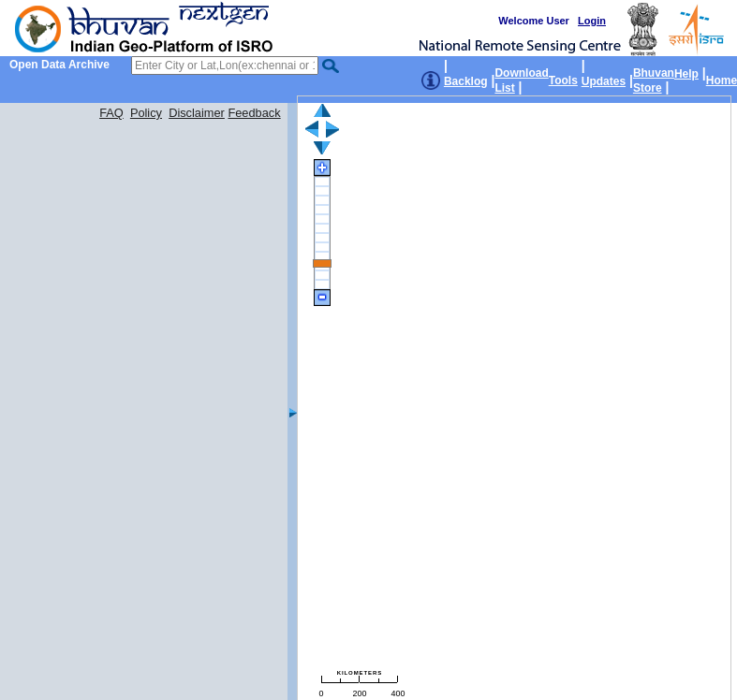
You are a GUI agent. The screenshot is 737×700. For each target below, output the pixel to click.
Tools (563, 80)
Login (592, 21)
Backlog (466, 81)
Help (686, 74)
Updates (604, 81)
